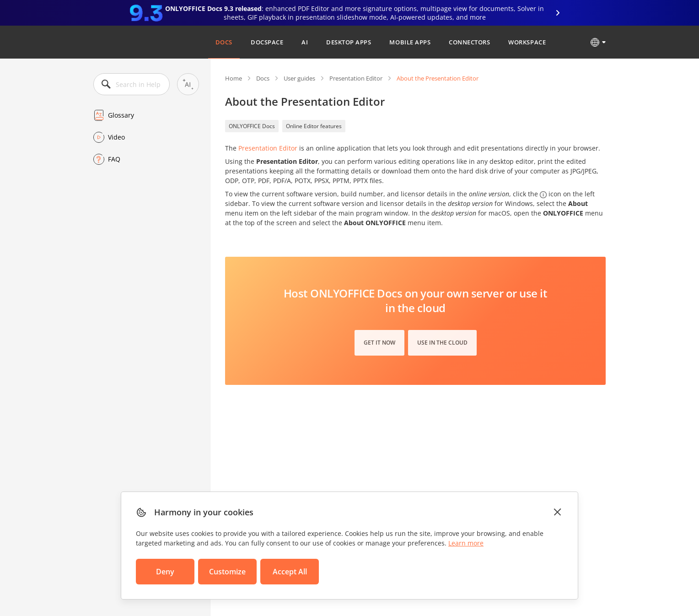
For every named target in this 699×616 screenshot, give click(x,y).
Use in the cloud (442, 343)
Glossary (121, 115)
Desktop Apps (349, 42)
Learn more (466, 543)
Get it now (379, 343)
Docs (224, 42)
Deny (165, 572)
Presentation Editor (356, 78)
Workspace (527, 42)
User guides (299, 78)
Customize (227, 572)
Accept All (290, 572)
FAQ (114, 159)
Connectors (469, 42)
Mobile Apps (410, 42)
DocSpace (267, 42)
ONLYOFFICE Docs (252, 126)
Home (234, 78)
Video (116, 137)
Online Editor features (314, 126)
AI (305, 42)
